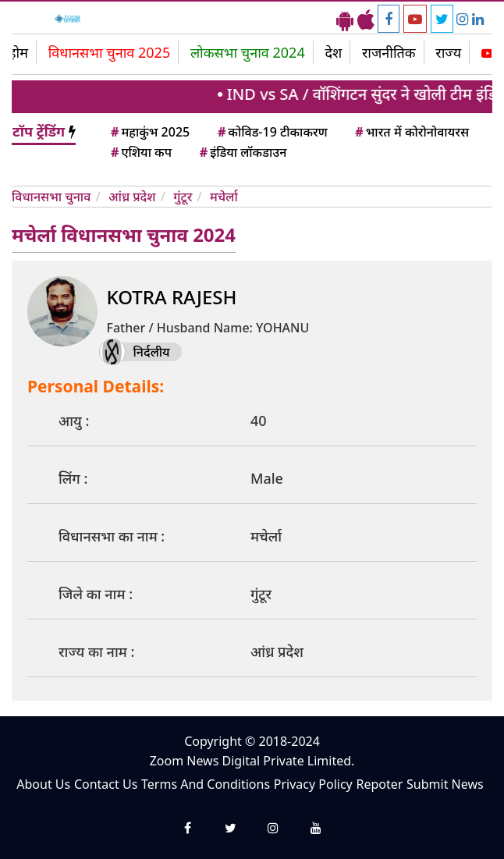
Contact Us (106, 784)
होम (18, 52)
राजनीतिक (389, 52)
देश (333, 52)
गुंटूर (183, 197)
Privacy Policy (313, 784)
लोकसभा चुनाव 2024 (248, 52)
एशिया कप (140, 152)
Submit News (445, 784)
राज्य (448, 52)
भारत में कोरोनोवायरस (411, 132)
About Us (43, 784)
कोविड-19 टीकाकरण (272, 132)
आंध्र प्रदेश (132, 197)
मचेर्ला (224, 197)
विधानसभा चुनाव (51, 197)
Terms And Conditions (206, 784)
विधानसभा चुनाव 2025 (110, 52)
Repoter (379, 784)
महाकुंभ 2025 (149, 132)
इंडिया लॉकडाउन (242, 152)
